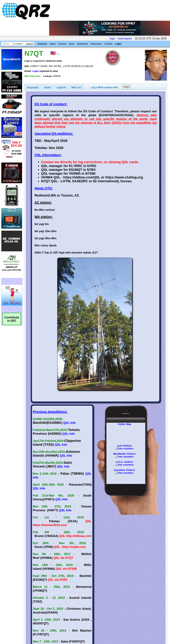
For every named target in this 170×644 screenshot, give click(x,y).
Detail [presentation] (47, 87)
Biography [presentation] (33, 87)
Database (42, 44)
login (112, 39)
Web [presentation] (76, 87)
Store (71, 44)
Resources (96, 44)
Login (118, 44)
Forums (62, 44)
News (53, 44)
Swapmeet (83, 44)
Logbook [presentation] (61, 87)
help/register (125, 39)
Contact (108, 44)
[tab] (33, 87)
